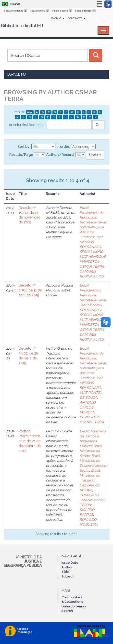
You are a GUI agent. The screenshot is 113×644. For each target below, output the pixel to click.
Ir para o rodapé (85, 11)
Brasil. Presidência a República (90, 290)
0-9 (30, 112)
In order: (63, 147)
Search (67, 611)
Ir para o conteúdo (16, 11)
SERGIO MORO (92, 315)
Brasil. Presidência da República (92, 213)
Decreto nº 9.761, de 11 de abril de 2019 (30, 290)
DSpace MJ (17, 74)
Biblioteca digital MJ (22, 26)
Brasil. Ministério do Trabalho (90, 475)
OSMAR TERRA (92, 266)
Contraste (77, 18)
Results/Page (21, 155)
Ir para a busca (62, 11)
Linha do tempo (74, 606)
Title (65, 572)
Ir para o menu (40, 11)
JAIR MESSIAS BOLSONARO (91, 242)
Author (67, 567)
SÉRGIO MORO (92, 252)
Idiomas (58, 18)
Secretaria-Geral (93, 222)
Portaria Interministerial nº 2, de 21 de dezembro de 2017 (30, 441)
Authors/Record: (60, 155)
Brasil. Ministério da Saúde (91, 451)
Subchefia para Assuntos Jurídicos (92, 232)
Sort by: (24, 147)
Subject (68, 576)
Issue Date (70, 563)
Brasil (10, 4)
